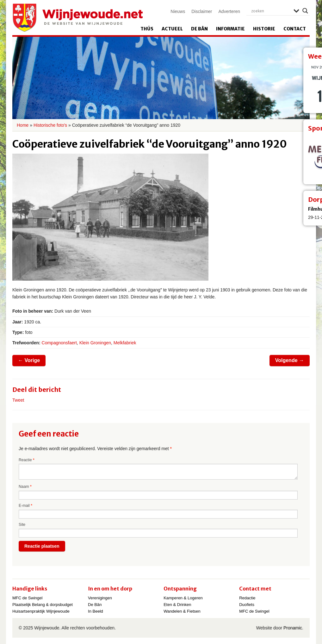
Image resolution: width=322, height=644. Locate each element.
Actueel (172, 29)
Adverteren (229, 11)
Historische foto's (50, 125)
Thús (147, 29)
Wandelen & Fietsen (182, 611)
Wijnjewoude (77, 18)
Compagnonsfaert (59, 343)
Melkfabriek (125, 343)
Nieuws (178, 11)
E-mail (25, 506)
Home (23, 125)
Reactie (27, 460)
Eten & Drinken (177, 605)
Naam (25, 487)
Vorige (29, 360)
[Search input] (271, 11)
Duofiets (247, 605)
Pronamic (293, 628)
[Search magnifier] (305, 11)
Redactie (247, 598)
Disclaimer (202, 11)
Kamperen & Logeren (183, 598)
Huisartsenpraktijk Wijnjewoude (41, 611)
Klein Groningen (95, 343)
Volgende (290, 360)
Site (22, 525)
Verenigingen (100, 598)
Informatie (230, 29)
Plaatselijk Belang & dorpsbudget (43, 605)
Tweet (18, 400)
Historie (264, 29)
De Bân (199, 29)
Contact (295, 29)
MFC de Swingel (27, 598)
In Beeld (96, 611)
